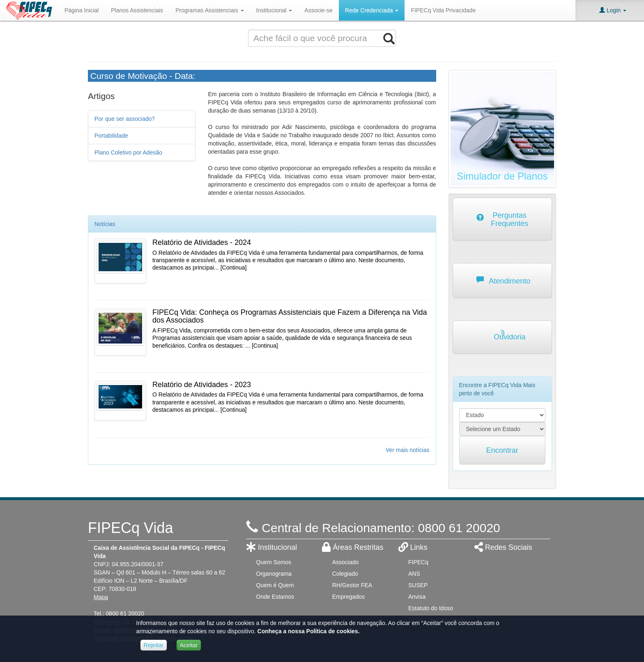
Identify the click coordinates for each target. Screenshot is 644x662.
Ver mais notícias (408, 450)
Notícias (105, 224)
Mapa (101, 597)
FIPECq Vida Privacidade (443, 10)
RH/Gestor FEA (352, 585)
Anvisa (417, 597)
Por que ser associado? (125, 119)
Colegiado (345, 574)
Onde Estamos (275, 597)
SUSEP (418, 585)
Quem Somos (274, 562)
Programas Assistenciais (209, 10)
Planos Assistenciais (137, 10)
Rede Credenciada (372, 10)
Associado (346, 562)
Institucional (274, 10)
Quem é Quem (275, 585)
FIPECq (418, 562)
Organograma (274, 574)
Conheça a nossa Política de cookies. (309, 631)
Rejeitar (154, 645)
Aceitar (189, 645)
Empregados (348, 597)
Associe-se (318, 10)
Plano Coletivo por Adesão (128, 152)
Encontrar (502, 450)
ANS (414, 574)
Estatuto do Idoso (431, 608)
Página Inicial (82, 10)
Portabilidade (111, 136)
